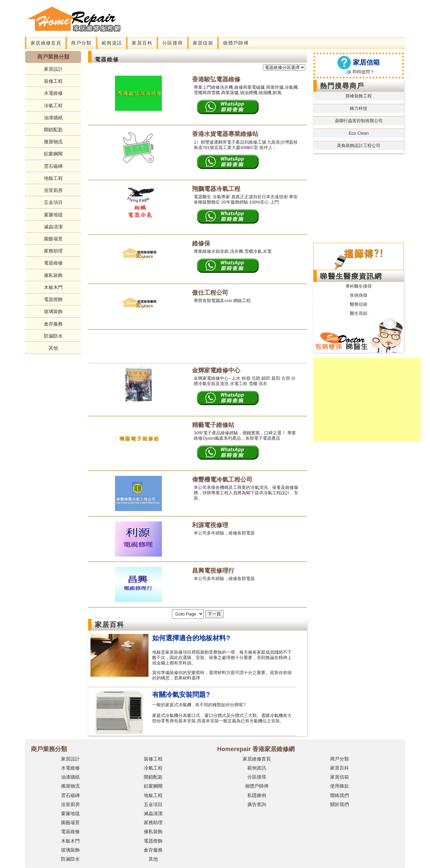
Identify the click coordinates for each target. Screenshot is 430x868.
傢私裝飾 (53, 275)
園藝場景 (53, 239)
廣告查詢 (257, 804)
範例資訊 (112, 43)
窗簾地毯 (53, 215)
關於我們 (340, 804)
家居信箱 (203, 43)
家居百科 (142, 43)
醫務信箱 (359, 304)
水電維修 (53, 93)
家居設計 (53, 69)
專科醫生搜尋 (359, 286)
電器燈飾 (53, 299)
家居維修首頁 (46, 43)
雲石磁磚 (53, 166)
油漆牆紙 (53, 118)
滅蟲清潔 (53, 227)
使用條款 (340, 786)
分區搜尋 (173, 43)
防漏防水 (53, 336)
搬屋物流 (53, 142)
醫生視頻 (359, 313)
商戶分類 (81, 43)
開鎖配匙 (53, 130)
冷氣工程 (53, 105)
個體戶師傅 (236, 43)
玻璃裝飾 (53, 311)
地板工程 (53, 178)
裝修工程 (53, 81)
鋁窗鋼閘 (53, 154)
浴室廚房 (53, 190)
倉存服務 (53, 324)
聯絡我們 (340, 795)
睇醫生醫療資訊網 (351, 276)
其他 (53, 348)
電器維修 (53, 263)
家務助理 (53, 251)
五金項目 (53, 202)
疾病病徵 (359, 295)
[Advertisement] (254, 15)
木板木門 (53, 287)
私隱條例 (257, 795)
